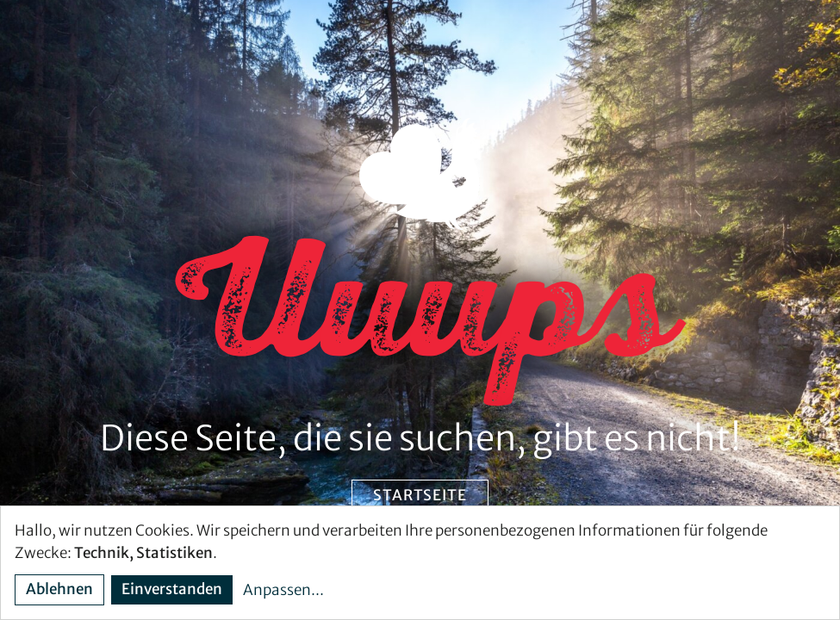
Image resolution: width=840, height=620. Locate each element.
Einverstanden (172, 589)
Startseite (420, 495)
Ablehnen (59, 589)
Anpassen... (283, 590)
